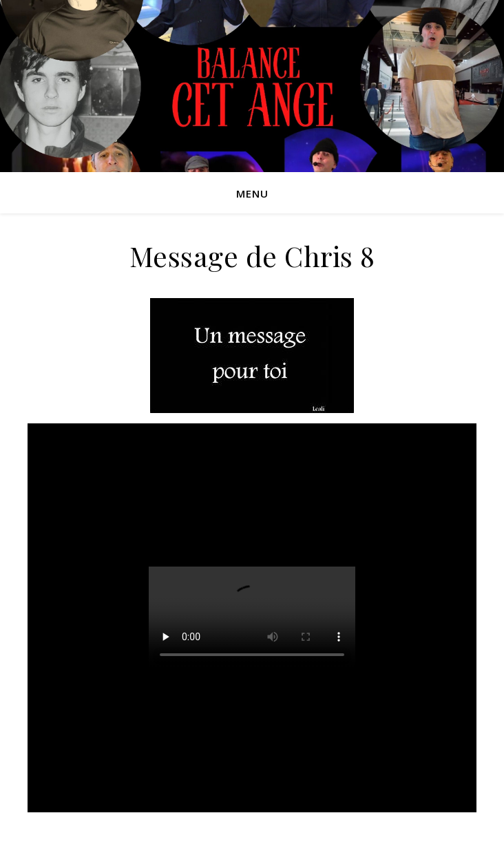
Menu (252, 193)
